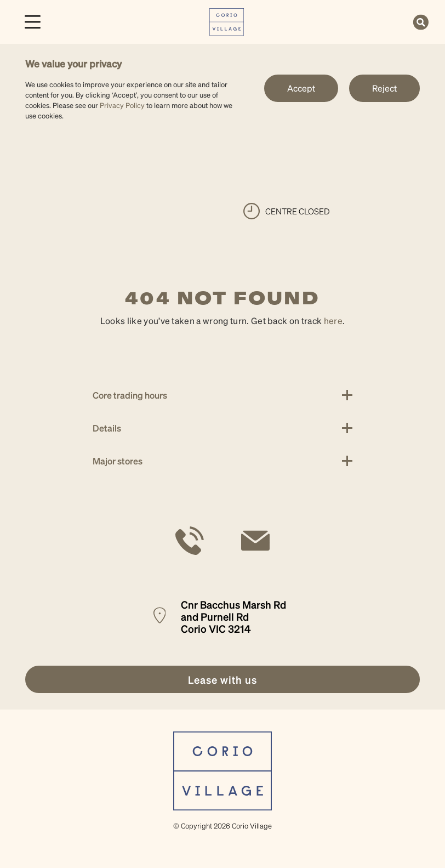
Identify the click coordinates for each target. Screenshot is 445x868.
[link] (227, 21)
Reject (384, 88)
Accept (301, 88)
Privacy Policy (122, 105)
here (333, 320)
